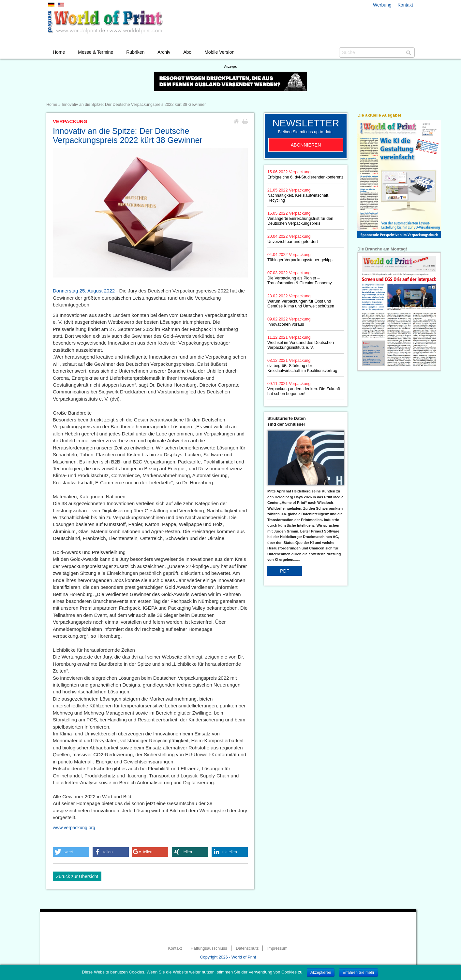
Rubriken (135, 52)
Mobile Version (219, 52)
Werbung (382, 5)
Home (59, 52)
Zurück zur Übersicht (77, 876)
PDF (285, 571)
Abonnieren (306, 145)
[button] (71, 852)
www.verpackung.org (74, 828)
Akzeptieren (321, 973)
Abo (187, 52)
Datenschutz (247, 948)
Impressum (277, 948)
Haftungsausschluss (209, 948)
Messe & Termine (96, 52)
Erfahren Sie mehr (358, 973)
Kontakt (405, 5)
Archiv (164, 52)
